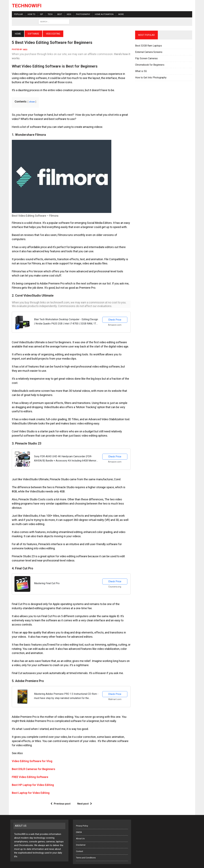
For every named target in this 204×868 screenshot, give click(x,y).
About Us (80, 832)
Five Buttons (52, 865)
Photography (81, 14)
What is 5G (141, 71)
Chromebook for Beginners (150, 65)
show (30, 102)
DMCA (79, 825)
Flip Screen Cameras (147, 58)
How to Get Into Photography (151, 78)
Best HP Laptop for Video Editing (31, 778)
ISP (40, 14)
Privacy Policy (82, 819)
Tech (49, 14)
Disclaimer (81, 838)
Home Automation (103, 14)
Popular (17, 14)
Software (32, 34)
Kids (67, 14)
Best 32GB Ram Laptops (149, 46)
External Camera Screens (149, 52)
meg (24, 49)
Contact (80, 844)
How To (30, 14)
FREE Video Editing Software (28, 770)
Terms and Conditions (86, 851)
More (119, 14)
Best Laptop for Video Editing (29, 786)
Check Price (115, 315)
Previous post (60, 797)
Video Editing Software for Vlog (30, 754)
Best (58, 14)
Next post (84, 797)
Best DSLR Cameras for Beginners (32, 762)
